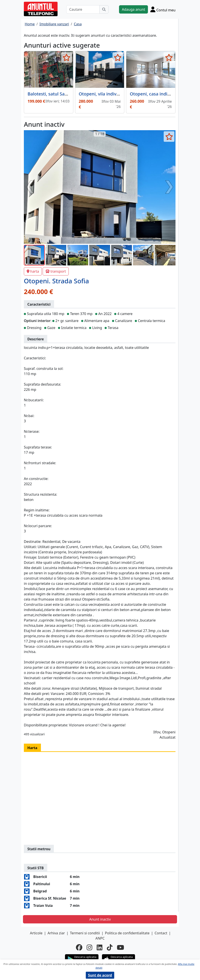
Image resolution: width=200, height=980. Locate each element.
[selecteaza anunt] (67, 57)
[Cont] (163, 9)
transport (56, 271)
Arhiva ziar (56, 933)
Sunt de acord (100, 975)
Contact (161, 933)
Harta (32, 748)
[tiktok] (110, 947)
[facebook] (79, 947)
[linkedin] (100, 947)
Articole (36, 933)
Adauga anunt (133, 9)
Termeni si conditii (85, 933)
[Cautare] (83, 9)
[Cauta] (104, 9)
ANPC (100, 938)
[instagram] (89, 947)
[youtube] (120, 947)
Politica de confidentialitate (127, 933)
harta (33, 271)
